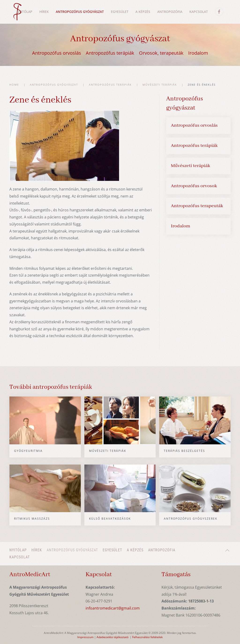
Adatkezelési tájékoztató (112, 637)
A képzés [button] (143, 12)
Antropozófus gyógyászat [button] (80, 12)
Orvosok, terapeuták (161, 53)
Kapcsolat (199, 12)
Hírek (37, 550)
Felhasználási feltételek (147, 637)
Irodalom (198, 53)
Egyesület (120, 12)
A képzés (135, 550)
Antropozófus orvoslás (57, 53)
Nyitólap (24, 12)
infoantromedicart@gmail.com (113, 608)
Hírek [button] (44, 12)
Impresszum (85, 637)
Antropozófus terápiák (110, 53)
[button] (227, 550)
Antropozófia (170, 12)
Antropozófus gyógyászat (72, 550)
